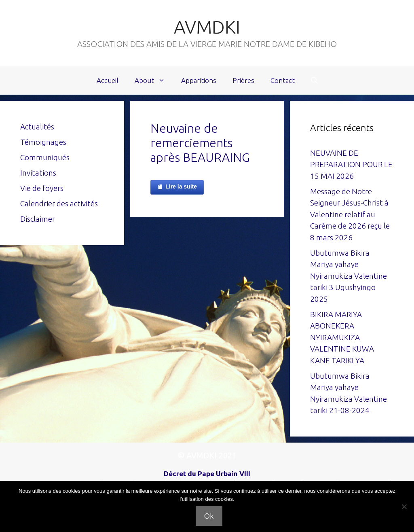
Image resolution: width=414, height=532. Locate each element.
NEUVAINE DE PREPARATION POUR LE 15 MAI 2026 (351, 164)
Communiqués (45, 157)
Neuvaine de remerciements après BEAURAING (200, 143)
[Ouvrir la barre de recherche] (314, 81)
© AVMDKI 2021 (207, 455)
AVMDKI (207, 27)
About (154, 81)
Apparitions (199, 80)
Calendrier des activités (59, 203)
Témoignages (43, 142)
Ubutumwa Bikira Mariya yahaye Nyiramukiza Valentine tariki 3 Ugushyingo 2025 (349, 276)
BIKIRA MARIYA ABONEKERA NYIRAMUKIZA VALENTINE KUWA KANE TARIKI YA (342, 337)
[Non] (404, 507)
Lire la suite (177, 187)
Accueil (108, 80)
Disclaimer (38, 219)
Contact (283, 80)
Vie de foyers (42, 188)
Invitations (38, 173)
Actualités (37, 127)
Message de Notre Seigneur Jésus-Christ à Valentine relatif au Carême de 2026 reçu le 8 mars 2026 (350, 214)
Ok (209, 516)
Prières (243, 80)
